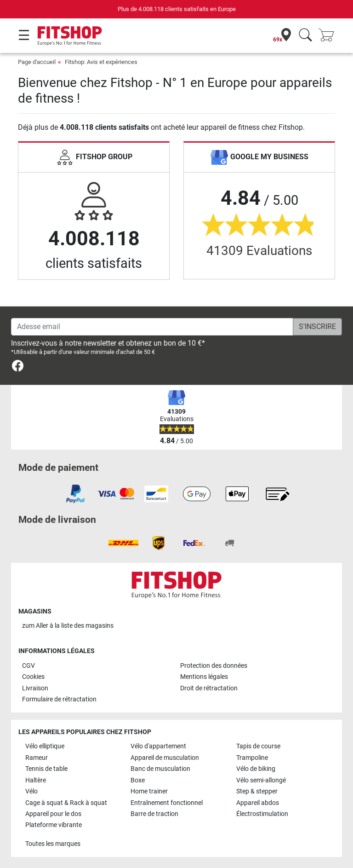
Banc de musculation (160, 769)
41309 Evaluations (259, 251)
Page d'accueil (37, 62)
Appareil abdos (258, 803)
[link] (18, 367)
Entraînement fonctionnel (167, 803)
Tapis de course (258, 746)
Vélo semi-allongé (261, 780)
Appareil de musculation (165, 758)
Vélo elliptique (45, 746)
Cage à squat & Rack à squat (66, 803)
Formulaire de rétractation (59, 699)
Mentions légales (204, 677)
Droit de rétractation (209, 688)
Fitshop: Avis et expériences (101, 62)
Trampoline (252, 758)
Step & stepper (257, 791)
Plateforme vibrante (54, 825)
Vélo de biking (256, 769)
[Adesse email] (152, 327)
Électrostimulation (262, 814)
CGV (28, 666)
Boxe (138, 780)
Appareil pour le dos (53, 814)
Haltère (36, 780)
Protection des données (214, 666)
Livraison (35, 688)
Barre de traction (154, 814)
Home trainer (149, 791)
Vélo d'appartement (158, 746)
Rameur (37, 758)
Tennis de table (46, 769)
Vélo (31, 791)
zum (68, 626)
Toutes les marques (53, 844)
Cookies (33, 677)
